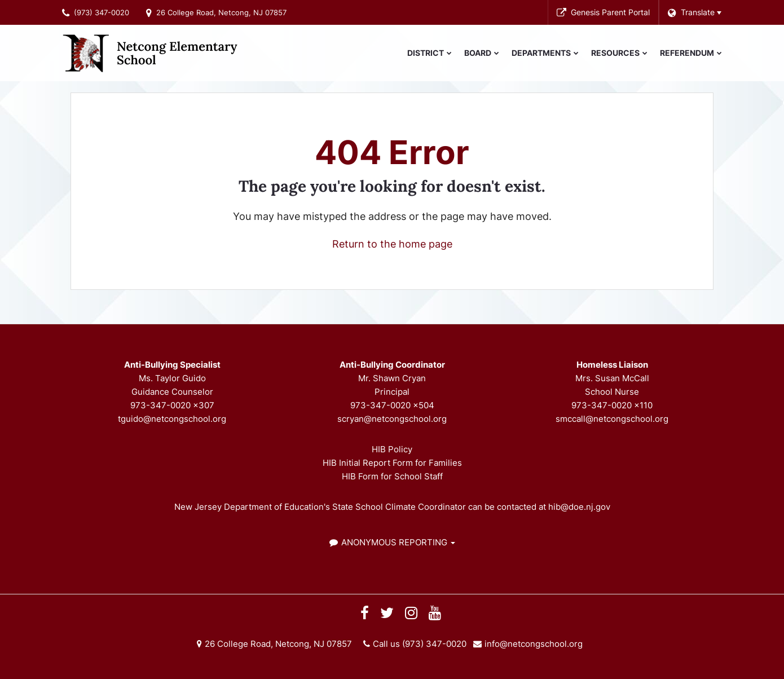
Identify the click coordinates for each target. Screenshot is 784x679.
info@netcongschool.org (534, 644)
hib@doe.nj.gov (579, 507)
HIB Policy (392, 449)
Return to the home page (392, 244)
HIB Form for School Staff (392, 476)
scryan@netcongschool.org (392, 419)
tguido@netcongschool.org (172, 419)
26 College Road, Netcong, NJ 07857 (221, 12)
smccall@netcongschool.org (612, 419)
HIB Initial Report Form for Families (392, 463)
